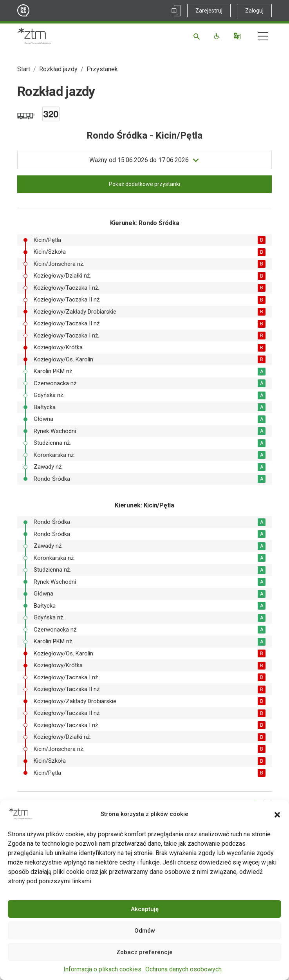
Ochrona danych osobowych (183, 969)
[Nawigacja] (263, 36)
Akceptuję (145, 909)
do (139, 160)
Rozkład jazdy (58, 69)
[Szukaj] (198, 36)
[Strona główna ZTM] (34, 36)
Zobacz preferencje (144, 952)
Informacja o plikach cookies (102, 969)
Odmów (145, 931)
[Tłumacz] (238, 36)
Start (24, 69)
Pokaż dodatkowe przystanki (144, 184)
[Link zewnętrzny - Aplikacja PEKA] (176, 11)
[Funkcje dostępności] (218, 36)
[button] (277, 814)
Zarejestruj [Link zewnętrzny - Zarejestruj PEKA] (209, 11)
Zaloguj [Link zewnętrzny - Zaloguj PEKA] (254, 11)
